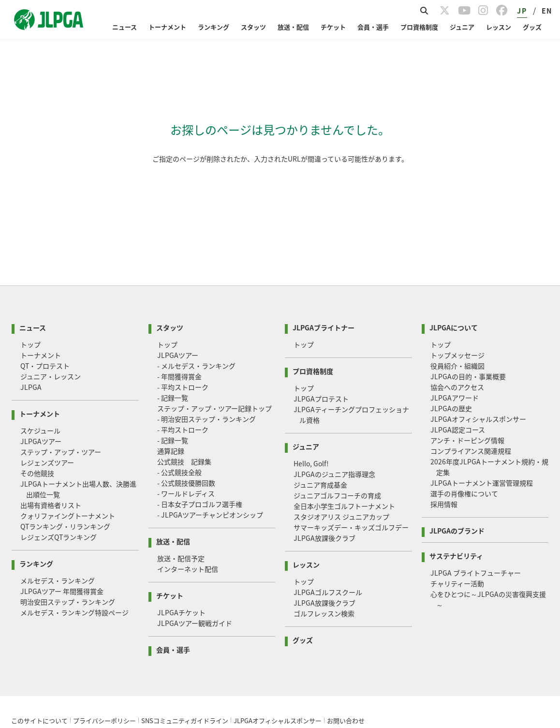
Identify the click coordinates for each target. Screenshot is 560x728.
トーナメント (167, 27)
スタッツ (253, 27)
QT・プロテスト (45, 284)
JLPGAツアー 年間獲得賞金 (62, 509)
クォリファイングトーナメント (68, 434)
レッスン (499, 27)
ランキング (214, 27)
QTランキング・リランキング (65, 445)
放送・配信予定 (181, 476)
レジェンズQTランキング (59, 455)
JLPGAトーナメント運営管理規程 (482, 401)
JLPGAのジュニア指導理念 (334, 392)
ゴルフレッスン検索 (324, 532)
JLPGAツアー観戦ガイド (195, 541)
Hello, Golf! (311, 382)
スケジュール (40, 349)
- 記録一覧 (173, 316)
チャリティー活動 (457, 502)
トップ (30, 263)
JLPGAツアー (41, 359)
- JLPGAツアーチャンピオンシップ (210, 433)
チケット (333, 27)
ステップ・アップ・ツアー (61, 370)
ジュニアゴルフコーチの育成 (337, 414)
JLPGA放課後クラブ (324, 456)
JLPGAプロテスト (321, 317)
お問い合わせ (346, 639)
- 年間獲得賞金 (179, 295)
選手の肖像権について (464, 412)
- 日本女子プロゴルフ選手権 (200, 422)
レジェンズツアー (47, 381)
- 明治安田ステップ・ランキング (206, 337)
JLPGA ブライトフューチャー (476, 491)
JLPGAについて (454, 245)
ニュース (125, 27)
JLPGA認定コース (458, 348)
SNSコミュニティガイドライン (185, 639)
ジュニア (462, 27)
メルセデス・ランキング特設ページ (74, 531)
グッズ (532, 27)
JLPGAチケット (181, 531)
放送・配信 (293, 27)
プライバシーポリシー (104, 639)
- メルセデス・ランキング (196, 284)
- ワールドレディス (186, 412)
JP (522, 11)
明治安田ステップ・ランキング (68, 520)
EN (547, 11)
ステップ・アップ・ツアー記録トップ (214, 327)
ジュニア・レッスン (51, 295)
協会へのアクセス (457, 305)
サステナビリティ (456, 473)
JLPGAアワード (455, 316)
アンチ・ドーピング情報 (467, 358)
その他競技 (37, 391)
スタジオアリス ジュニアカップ (341, 435)
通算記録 (171, 369)
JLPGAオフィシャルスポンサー (478, 337)
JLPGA (31, 305)
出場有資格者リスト (51, 423)
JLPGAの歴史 (451, 327)
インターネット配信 (188, 487)
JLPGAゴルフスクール (328, 510)
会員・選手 (373, 27)
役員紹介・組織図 (457, 284)
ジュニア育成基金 (320, 403)
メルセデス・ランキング (58, 499)
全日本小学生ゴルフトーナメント (344, 424)
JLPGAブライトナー (324, 245)
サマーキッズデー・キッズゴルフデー (351, 446)
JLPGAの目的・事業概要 (468, 295)
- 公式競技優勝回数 (186, 401)
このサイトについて (39, 639)
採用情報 (444, 422)
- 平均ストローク (183, 305)
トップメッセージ (457, 273)
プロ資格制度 (419, 27)
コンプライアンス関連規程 (471, 369)
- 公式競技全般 (179, 390)
